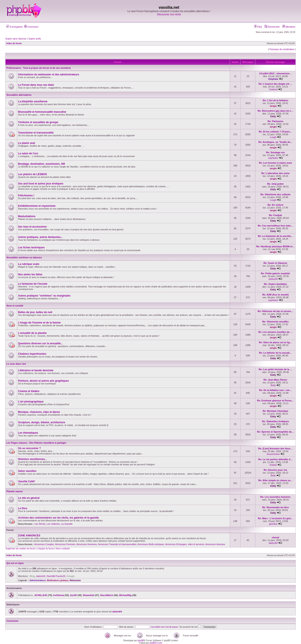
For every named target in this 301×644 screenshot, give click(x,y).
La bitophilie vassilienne (33, 101)
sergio (273, 106)
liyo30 (73, 595)
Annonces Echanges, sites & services (185, 544)
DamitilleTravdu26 (56, 576)
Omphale (273, 79)
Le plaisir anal (27, 143)
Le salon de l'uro (28, 153)
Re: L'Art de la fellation (275, 100)
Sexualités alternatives (19, 95)
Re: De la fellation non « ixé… (276, 390)
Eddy (273, 116)
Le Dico (23, 508)
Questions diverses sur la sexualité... (40, 343)
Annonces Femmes (65, 544)
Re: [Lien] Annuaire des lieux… (275, 449)
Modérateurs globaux (58, 580)
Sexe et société (15, 306)
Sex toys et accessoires (32, 227)
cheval (275, 537)
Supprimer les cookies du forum (20, 549)
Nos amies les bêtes (30, 274)
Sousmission (273, 454)
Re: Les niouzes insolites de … (275, 332)
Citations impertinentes (32, 354)
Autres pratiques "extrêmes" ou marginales (44, 296)
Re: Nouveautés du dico (275, 507)
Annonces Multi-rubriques (151, 544)
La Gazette (67, 524)
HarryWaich (107, 595)
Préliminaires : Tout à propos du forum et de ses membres (39, 68)
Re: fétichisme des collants (276, 194)
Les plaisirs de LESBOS (32, 174)
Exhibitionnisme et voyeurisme (37, 206)
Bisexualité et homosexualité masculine (42, 112)
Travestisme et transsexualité (36, 133)
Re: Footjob (275, 215)
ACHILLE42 (41, 595)
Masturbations (27, 216)
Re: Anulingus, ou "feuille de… (275, 142)
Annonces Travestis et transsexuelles (117, 544)
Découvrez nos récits (169, 14)
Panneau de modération (282, 49)
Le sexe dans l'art (16, 364)
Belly (273, 385)
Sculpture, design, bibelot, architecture (42, 422)
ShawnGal (88, 595)
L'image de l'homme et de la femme (39, 323)
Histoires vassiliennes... (32, 459)
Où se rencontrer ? (29, 448)
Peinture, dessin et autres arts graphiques (43, 381)
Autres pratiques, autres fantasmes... (40, 237)
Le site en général (29, 498)
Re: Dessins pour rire (275, 470)
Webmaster (75, 580)
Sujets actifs (35, 39)
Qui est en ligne (15, 563)
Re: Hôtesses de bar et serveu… (275, 311)
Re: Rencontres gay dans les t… (275, 111)
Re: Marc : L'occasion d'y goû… (276, 518)
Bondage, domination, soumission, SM (41, 164)
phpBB (141, 640)
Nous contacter (63, 549)
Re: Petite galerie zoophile (275, 273)
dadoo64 (273, 279)
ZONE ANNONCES (29, 536)
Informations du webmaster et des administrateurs (49, 75)
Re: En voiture (275, 205)
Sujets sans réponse (16, 39)
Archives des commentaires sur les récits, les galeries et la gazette (58, 518)
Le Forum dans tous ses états (36, 85)
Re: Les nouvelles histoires (275, 497)
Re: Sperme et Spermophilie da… (276, 432)
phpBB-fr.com (156, 643)
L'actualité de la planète (32, 333)
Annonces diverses (215, 544)
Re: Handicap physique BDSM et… (275, 246)
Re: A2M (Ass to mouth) (275, 295)
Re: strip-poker (275, 184)
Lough (273, 137)
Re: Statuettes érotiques (275, 421)
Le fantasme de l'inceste (33, 284)
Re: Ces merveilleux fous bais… (275, 226)
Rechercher (272, 27)
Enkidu (273, 465)
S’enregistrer (15, 27)
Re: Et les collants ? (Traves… (275, 132)
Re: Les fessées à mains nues (276, 163)
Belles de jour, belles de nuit (35, 312)
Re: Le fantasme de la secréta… (276, 236)
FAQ (258, 27)
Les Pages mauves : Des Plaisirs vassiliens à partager (36, 443)
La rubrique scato (29, 264)
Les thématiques (28, 433)
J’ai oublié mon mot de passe (164, 627)
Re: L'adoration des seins (275, 173)
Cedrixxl (273, 89)
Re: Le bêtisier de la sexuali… (275, 353)
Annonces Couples (44, 544)
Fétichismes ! (26, 195)
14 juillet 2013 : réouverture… (275, 73)
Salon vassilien (27, 471)
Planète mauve (15, 491)
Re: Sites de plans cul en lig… (275, 342)
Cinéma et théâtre (29, 391)
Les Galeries (53, 524)
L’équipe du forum (46, 549)
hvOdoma (59, 595)
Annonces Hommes (87, 544)
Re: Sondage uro (276, 152)
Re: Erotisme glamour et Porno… (275, 401)
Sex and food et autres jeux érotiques (41, 184)
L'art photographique (31, 402)
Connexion (31, 27)
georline (273, 524)
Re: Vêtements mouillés (275, 322)
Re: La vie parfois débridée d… (275, 459)
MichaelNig (125, 595)
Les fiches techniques (31, 247)
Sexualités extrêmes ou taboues (24, 257)
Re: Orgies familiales (275, 284)
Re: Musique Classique (275, 411)
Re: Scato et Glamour (276, 263)
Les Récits (40, 524)
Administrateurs (38, 580)
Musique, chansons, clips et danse (39, 412)
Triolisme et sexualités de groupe (38, 122)
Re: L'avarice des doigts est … (275, 84)
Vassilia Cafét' (27, 481)
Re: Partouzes (275, 121)
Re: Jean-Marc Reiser (276, 380)
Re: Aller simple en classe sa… (276, 480)
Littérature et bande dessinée (36, 370)
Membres (289, 27)
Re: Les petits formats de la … (276, 369)
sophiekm (273, 158)
